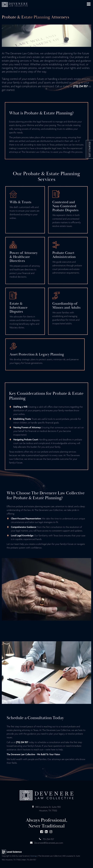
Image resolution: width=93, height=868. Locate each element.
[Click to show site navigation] (89, 4)
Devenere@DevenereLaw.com (49, 843)
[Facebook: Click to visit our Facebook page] (42, 832)
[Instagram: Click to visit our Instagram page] (51, 832)
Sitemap (34, 856)
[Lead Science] (12, 852)
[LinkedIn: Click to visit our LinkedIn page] (46, 832)
